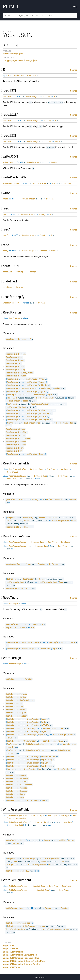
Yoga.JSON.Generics (13, 952)
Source (74, 70)
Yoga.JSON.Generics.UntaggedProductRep (24, 961)
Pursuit (11, 6)
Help (75, 6)
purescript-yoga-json (13, 54)
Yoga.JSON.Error (11, 949)
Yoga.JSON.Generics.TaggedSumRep (21, 958)
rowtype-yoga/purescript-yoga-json (20, 60)
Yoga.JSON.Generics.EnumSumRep (20, 955)
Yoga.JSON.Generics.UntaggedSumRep (22, 964)
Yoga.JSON (8, 946)
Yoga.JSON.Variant (12, 967)
